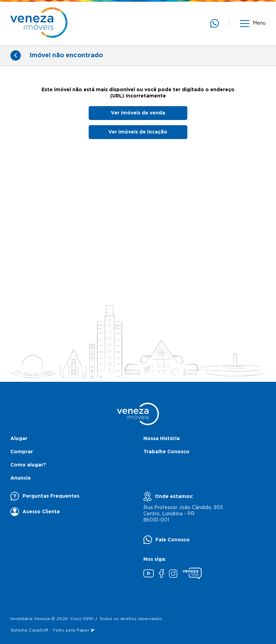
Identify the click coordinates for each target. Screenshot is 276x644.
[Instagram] (173, 574)
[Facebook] (161, 574)
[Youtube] (149, 574)
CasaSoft (39, 630)
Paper (86, 630)
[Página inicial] (39, 23)
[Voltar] (16, 55)
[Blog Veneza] (192, 574)
